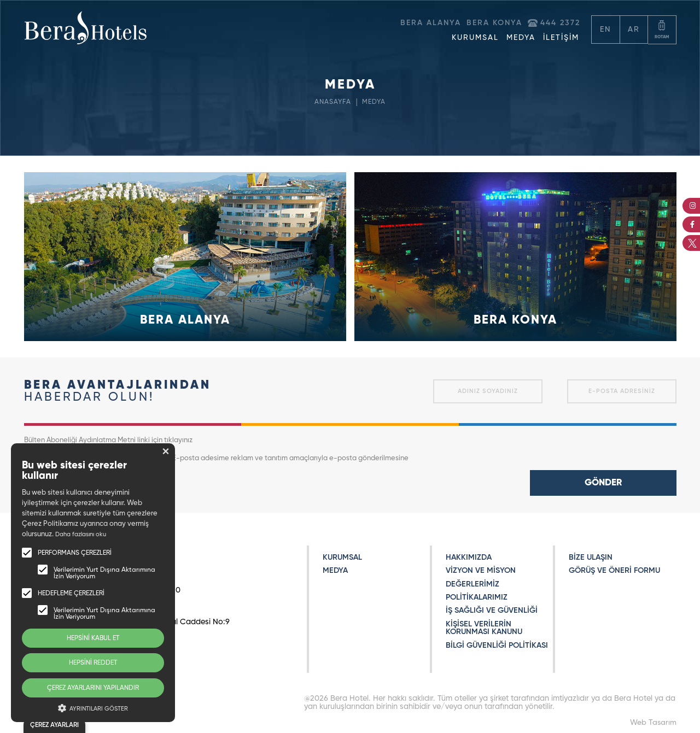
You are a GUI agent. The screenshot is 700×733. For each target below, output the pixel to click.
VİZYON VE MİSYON (481, 571)
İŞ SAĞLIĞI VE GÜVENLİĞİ (492, 611)
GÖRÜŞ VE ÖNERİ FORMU (614, 571)
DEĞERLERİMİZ (472, 584)
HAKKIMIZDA (469, 558)
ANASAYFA (332, 102)
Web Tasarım (653, 723)
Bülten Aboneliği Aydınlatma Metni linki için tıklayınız (108, 440)
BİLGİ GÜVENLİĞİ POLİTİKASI (497, 646)
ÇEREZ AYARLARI (54, 725)
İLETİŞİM (561, 38)
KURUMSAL (475, 38)
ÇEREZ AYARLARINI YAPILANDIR (93, 688)
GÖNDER (603, 483)
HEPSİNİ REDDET (93, 663)
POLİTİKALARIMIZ (477, 597)
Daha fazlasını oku (81, 534)
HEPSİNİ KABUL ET (93, 638)
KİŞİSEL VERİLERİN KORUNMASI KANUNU (484, 628)
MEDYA (521, 38)
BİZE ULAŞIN (591, 558)
